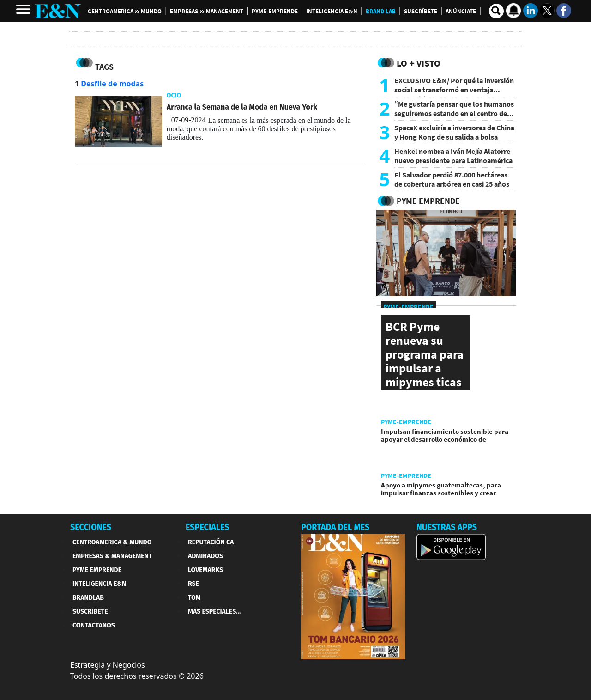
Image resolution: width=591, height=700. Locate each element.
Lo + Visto (419, 63)
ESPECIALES (208, 527)
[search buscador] (496, 11)
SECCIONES (91, 527)
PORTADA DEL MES (335, 527)
